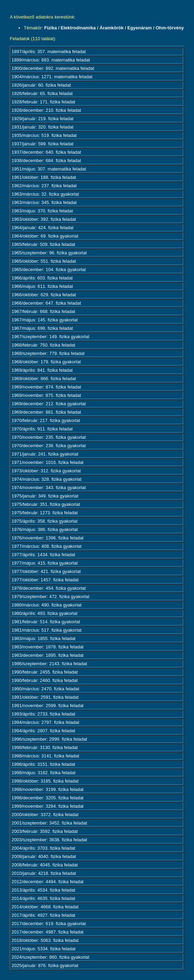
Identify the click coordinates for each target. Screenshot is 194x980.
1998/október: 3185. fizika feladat (45, 781)
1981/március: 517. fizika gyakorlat (46, 630)
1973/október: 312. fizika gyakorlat (46, 471)
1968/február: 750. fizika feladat (43, 345)
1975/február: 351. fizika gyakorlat (46, 504)
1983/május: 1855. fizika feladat (44, 638)
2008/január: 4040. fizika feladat (44, 856)
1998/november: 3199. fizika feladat (48, 789)
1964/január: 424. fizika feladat (42, 228)
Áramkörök (112, 28)
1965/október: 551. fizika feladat (44, 261)
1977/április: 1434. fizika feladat (43, 555)
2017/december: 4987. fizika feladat (48, 932)
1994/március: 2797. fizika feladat (45, 722)
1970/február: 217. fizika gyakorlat (46, 420)
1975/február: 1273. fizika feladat (45, 513)
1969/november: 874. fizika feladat (46, 387)
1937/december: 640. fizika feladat (46, 152)
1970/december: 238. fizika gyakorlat (49, 446)
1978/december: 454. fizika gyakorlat (49, 588)
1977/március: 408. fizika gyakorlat (46, 546)
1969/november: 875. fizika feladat (46, 395)
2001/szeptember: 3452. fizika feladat (49, 823)
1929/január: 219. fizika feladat (42, 119)
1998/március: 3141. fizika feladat (45, 756)
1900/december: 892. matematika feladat (53, 68)
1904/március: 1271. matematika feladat (52, 77)
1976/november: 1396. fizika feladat (48, 538)
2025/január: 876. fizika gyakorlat (45, 966)
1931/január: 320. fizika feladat (42, 127)
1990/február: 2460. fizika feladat (45, 680)
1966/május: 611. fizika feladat (42, 286)
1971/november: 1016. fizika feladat (48, 462)
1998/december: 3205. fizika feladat (48, 798)
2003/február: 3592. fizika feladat (45, 831)
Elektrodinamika (78, 28)
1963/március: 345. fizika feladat (44, 202)
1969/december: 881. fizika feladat (46, 412)
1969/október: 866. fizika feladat (44, 379)
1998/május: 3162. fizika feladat (44, 773)
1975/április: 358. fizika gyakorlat (45, 521)
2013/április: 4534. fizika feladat (43, 890)
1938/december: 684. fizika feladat (46, 161)
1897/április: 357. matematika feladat (49, 52)
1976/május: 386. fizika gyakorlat (45, 529)
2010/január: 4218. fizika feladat (44, 873)
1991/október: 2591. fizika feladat (45, 697)
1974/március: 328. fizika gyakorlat (46, 479)
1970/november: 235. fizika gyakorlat (49, 437)
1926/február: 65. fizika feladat (42, 93)
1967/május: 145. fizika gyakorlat (45, 320)
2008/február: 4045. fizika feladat (45, 865)
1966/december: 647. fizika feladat (46, 303)
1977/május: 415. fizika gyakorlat (45, 563)
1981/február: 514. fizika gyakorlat (46, 622)
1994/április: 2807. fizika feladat (43, 731)
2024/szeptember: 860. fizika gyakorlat (51, 957)
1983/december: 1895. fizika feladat (48, 655)
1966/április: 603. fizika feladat (42, 278)
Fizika (51, 28)
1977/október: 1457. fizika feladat (45, 580)
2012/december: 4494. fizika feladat (48, 882)
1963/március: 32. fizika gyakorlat (45, 194)
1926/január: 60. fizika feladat (41, 85)
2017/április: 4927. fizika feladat (43, 915)
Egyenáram (139, 28)
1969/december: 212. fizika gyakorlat (49, 404)
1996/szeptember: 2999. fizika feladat (49, 739)
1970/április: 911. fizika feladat (42, 429)
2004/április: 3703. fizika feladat (43, 848)
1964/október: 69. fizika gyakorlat (45, 236)
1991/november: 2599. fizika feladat (48, 706)
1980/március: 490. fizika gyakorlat (46, 605)
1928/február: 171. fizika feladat (43, 102)
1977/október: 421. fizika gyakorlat (46, 571)
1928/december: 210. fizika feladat (46, 110)
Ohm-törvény (170, 28)
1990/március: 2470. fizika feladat (45, 689)
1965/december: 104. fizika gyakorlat (49, 270)
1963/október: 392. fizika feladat (44, 219)
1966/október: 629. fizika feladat (44, 295)
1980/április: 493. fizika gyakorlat (45, 613)
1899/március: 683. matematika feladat (51, 60)
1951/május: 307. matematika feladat (49, 169)
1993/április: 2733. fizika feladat (43, 714)
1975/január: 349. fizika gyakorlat (45, 496)
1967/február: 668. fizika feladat (43, 311)
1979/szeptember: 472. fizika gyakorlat (51, 597)
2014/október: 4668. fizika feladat (45, 907)
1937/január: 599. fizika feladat (42, 144)
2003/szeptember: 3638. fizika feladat (49, 840)
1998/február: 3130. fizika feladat (45, 747)
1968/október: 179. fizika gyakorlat (46, 362)
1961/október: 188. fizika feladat (44, 177)
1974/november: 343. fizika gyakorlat (49, 488)
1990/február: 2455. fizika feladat (45, 672)
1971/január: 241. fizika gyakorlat (45, 454)
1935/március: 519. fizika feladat (44, 135)
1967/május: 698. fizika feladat (42, 328)
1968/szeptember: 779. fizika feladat (48, 353)
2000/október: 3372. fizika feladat (45, 815)
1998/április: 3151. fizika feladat (43, 764)
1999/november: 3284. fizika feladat (48, 806)
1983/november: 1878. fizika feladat (48, 647)
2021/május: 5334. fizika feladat (44, 949)
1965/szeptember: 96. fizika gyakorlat (49, 253)
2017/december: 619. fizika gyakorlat (49, 924)
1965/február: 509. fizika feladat (43, 244)
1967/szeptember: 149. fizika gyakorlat (51, 337)
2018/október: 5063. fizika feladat (45, 940)
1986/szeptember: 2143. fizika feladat (49, 664)
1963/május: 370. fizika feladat (42, 211)
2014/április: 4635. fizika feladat (43, 898)
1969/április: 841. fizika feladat (42, 370)
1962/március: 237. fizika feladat (44, 186)
